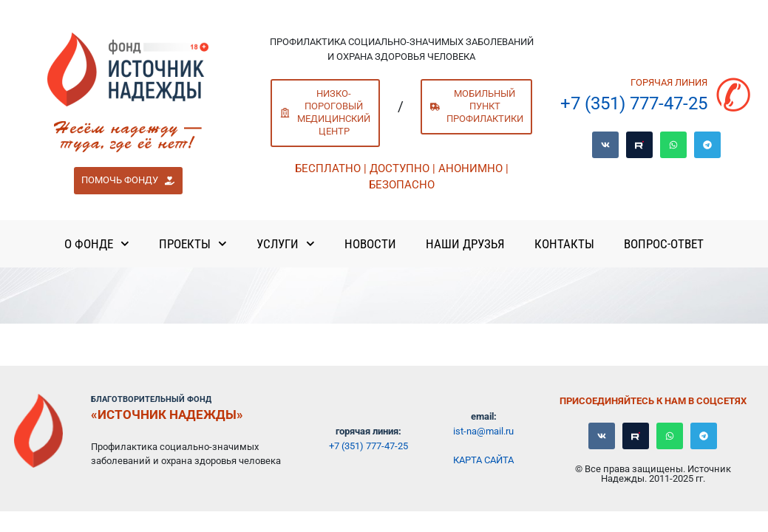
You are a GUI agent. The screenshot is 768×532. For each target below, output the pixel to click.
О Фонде (97, 244)
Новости (370, 244)
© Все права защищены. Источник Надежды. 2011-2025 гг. (653, 474)
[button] (128, 181)
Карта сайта (483, 460)
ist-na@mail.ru (483, 431)
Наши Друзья (465, 244)
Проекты (193, 244)
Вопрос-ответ (664, 244)
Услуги (286, 244)
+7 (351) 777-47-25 (634, 103)
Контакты (564, 244)
